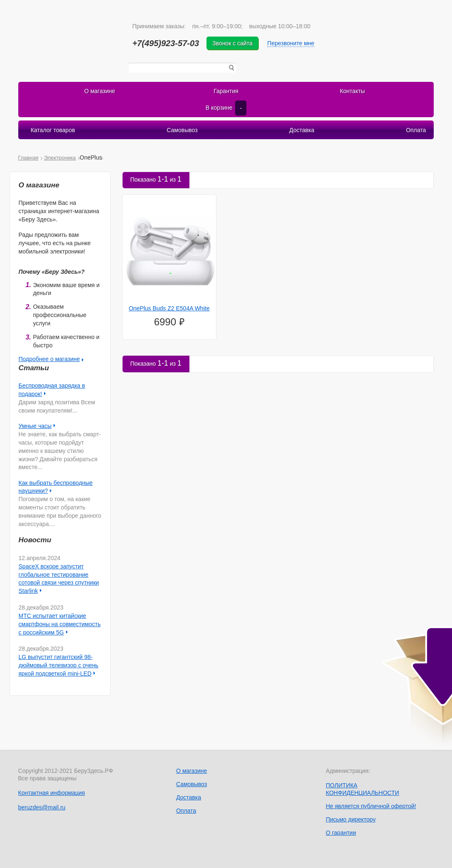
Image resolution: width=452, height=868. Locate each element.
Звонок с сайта (232, 43)
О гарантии (341, 833)
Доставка (302, 130)
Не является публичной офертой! (371, 806)
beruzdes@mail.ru (42, 807)
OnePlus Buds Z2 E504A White (169, 308)
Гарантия (226, 91)
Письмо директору (351, 819)
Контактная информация (52, 793)
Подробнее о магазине (49, 359)
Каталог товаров (53, 130)
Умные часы (35, 426)
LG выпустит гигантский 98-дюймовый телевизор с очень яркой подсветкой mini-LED (59, 665)
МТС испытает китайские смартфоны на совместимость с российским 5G (60, 624)
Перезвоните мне (291, 43)
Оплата (416, 130)
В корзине (226, 108)
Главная (28, 158)
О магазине (100, 91)
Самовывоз (182, 130)
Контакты (352, 91)
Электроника (60, 158)
